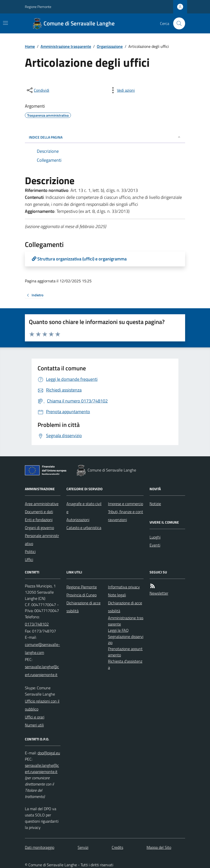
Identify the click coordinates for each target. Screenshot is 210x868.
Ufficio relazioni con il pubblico (42, 705)
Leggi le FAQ (118, 630)
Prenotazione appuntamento (125, 652)
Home (30, 46)
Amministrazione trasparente (66, 46)
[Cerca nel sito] (177, 23)
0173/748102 (37, 624)
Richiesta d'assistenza (125, 664)
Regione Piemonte (38, 7)
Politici (30, 552)
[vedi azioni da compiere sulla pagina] (122, 90)
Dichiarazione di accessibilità (83, 607)
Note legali (117, 595)
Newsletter (159, 593)
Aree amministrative (42, 504)
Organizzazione (110, 46)
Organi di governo (39, 528)
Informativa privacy (124, 587)
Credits (117, 847)
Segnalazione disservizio (126, 640)
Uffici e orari (35, 717)
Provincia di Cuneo (81, 595)
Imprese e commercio (126, 504)
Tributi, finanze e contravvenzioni (126, 516)
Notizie (155, 504)
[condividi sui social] (38, 90)
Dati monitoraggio (40, 847)
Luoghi (155, 537)
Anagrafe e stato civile (84, 508)
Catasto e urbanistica (84, 528)
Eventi (155, 545)
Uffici (29, 559)
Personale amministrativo (42, 540)
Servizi (83, 847)
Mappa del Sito (159, 847)
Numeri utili (34, 725)
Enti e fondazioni (39, 520)
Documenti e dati (39, 512)
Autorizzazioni (78, 520)
